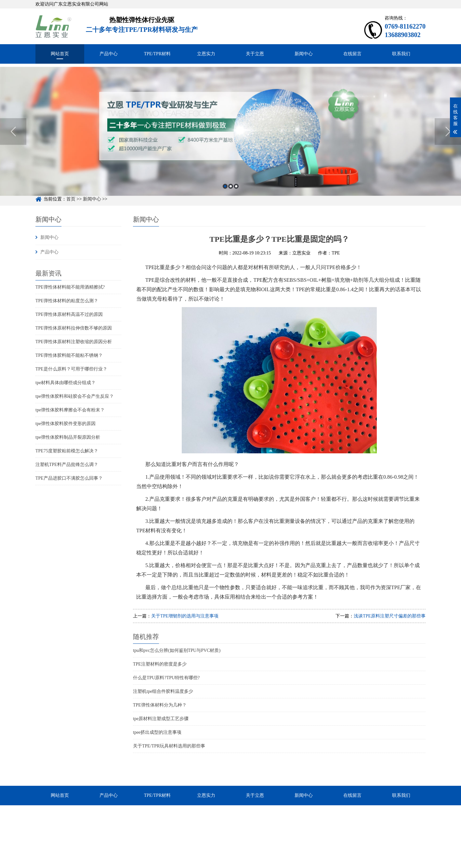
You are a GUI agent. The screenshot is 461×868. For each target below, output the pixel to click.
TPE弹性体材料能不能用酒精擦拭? (70, 287)
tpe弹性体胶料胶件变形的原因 (66, 424)
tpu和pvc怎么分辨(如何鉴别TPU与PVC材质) (177, 650)
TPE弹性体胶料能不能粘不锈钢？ (69, 355)
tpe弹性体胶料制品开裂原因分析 (68, 437)
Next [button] (448, 140)
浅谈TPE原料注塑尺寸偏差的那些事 (390, 616)
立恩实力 (206, 54)
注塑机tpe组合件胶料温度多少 (163, 691)
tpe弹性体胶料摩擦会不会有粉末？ (70, 410)
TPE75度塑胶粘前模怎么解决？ (67, 451)
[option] (230, 140)
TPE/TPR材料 (157, 54)
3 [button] (236, 195)
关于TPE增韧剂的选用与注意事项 (185, 616)
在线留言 (352, 54)
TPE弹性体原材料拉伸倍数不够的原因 (74, 328)
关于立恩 (255, 54)
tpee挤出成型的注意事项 (157, 732)
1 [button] (225, 195)
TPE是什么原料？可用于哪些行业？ (71, 369)
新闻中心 (304, 54)
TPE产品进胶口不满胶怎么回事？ (69, 478)
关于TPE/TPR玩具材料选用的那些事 (169, 746)
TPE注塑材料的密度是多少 (160, 664)
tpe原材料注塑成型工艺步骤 (161, 719)
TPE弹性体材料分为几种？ (160, 705)
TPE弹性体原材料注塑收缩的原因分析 (74, 342)
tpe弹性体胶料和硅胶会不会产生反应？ (75, 396)
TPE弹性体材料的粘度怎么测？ (67, 301)
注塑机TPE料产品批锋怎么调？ (67, 465)
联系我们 (401, 54)
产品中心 (109, 54)
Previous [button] (13, 140)
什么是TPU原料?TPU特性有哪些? (166, 678)
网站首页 (60, 54)
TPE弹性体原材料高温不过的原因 (69, 314)
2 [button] (231, 195)
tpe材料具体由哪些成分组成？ (66, 383)
